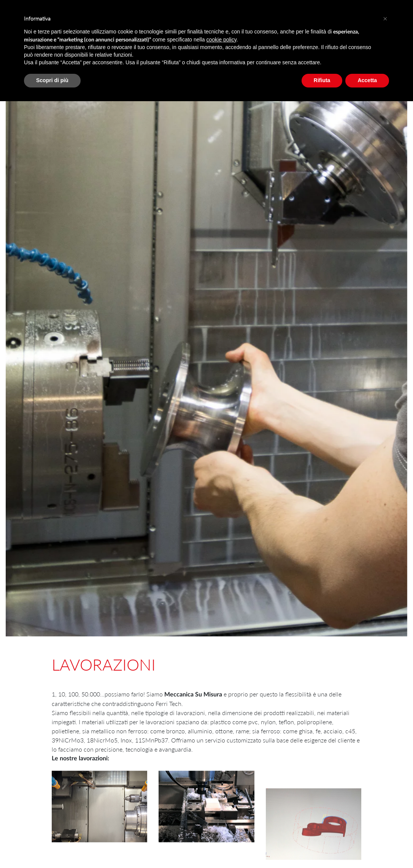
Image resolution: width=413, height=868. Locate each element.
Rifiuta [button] (322, 80)
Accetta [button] (367, 80)
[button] (385, 18)
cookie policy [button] (222, 40)
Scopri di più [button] (52, 80)
